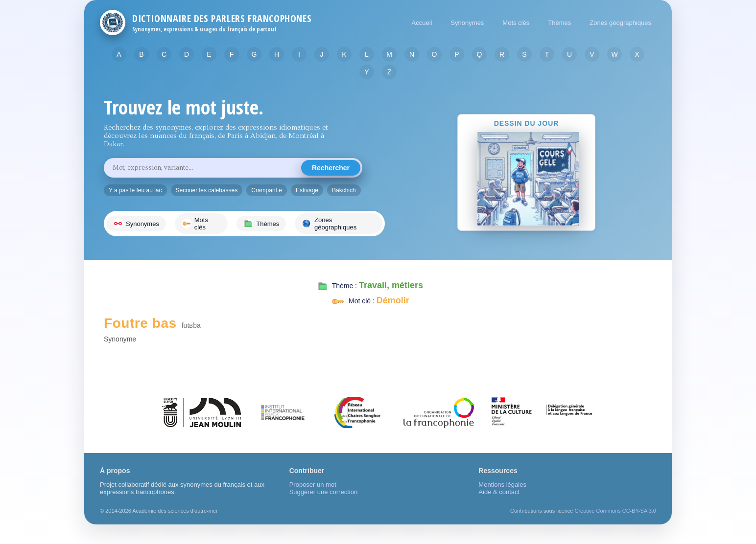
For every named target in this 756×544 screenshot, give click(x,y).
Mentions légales (502, 485)
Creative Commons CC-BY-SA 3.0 (616, 511)
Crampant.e (267, 190)
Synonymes (467, 23)
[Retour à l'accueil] (113, 23)
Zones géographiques (620, 23)
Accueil (422, 23)
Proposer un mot (313, 485)
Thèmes (559, 23)
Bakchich (344, 190)
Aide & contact (499, 492)
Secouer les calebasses (207, 190)
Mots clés (516, 23)
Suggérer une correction (323, 492)
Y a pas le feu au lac (135, 190)
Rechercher (331, 168)
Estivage (307, 190)
